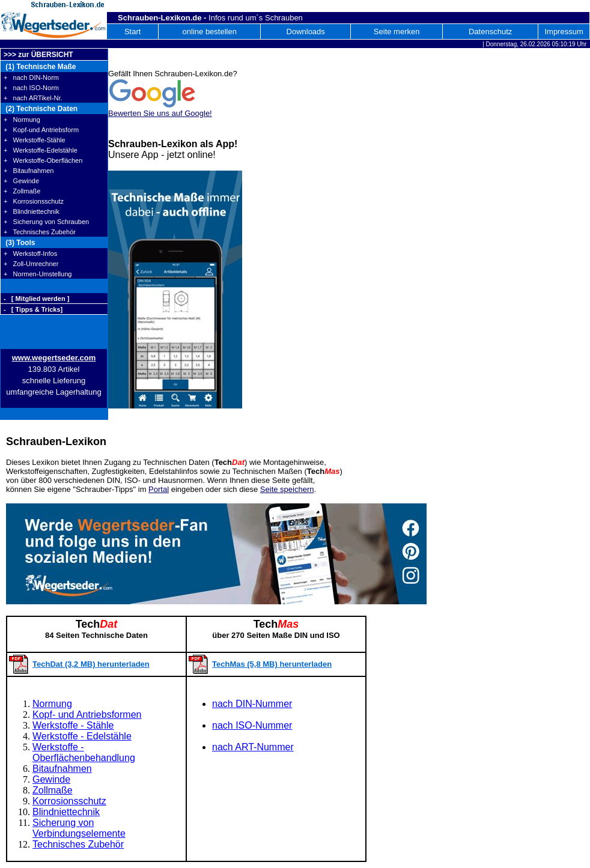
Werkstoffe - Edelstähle (82, 736)
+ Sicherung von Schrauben (46, 222)
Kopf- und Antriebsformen (87, 715)
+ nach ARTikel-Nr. (33, 98)
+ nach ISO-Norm (31, 88)
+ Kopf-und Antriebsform (41, 130)
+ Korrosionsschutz (34, 201)
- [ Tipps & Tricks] (33, 309)
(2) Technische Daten (41, 109)
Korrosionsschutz (69, 801)
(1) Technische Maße (40, 67)
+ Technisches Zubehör (40, 232)
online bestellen (210, 32)
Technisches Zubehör (78, 844)
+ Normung (22, 120)
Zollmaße (53, 790)
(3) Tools (19, 243)
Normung (52, 704)
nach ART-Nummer (253, 747)
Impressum (564, 32)
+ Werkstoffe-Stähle (35, 140)
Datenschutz (490, 32)
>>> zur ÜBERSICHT (38, 55)
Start (132, 32)
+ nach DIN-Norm (31, 77)
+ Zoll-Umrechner (31, 264)
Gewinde (51, 779)
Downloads (306, 32)
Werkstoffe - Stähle (73, 725)
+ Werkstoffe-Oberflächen (43, 160)
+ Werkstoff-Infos (30, 253)
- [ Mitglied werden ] (36, 299)
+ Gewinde (21, 181)
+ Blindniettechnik (32, 211)
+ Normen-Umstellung (38, 274)
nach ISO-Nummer (252, 725)
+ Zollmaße (22, 191)
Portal (159, 489)
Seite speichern (287, 489)
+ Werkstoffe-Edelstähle (41, 150)
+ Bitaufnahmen (29, 171)
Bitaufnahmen (62, 769)
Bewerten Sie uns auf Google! (160, 113)
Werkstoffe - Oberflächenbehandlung (84, 752)
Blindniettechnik (66, 812)
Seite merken (397, 32)
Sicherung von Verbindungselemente (79, 828)
